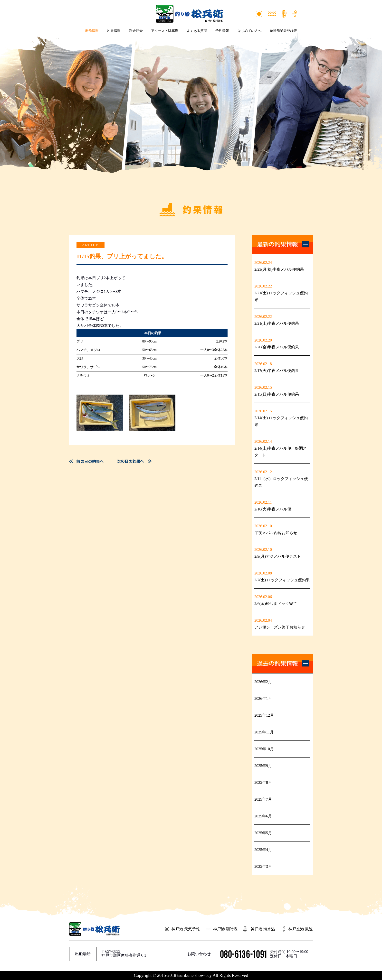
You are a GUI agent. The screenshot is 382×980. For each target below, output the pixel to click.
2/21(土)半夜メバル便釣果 (277, 323)
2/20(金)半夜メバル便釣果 (277, 347)
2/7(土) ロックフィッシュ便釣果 (282, 580)
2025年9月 (263, 766)
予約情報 (222, 31)
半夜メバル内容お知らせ (276, 533)
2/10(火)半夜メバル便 (275, 509)
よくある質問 (197, 31)
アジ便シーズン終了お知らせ (280, 627)
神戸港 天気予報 (186, 929)
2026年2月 (263, 682)
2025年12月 (264, 715)
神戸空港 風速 (301, 929)
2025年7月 (263, 799)
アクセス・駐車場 (165, 31)
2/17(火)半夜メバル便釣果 (277, 371)
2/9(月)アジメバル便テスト (278, 556)
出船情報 (92, 31)
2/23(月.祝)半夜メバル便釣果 (279, 269)
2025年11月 (264, 732)
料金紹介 (136, 31)
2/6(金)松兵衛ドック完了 (276, 604)
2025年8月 (263, 782)
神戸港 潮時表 (225, 929)
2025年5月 (263, 833)
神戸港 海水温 (263, 929)
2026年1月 (263, 698)
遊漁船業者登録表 (283, 31)
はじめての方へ (249, 31)
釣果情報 (114, 31)
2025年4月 (263, 850)
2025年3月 (263, 866)
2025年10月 (264, 749)
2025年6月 (263, 816)
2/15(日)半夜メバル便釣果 (277, 394)
